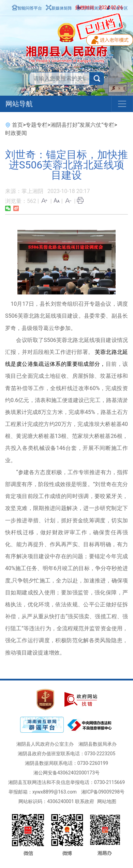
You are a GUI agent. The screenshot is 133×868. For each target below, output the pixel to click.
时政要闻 (16, 133)
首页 (17, 125)
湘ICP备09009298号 (103, 792)
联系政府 (85, 801)
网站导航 (19, 104)
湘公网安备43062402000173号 (66, 773)
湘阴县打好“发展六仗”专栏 (82, 125)
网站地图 (107, 801)
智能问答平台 (27, 8)
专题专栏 (36, 125)
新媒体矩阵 (59, 8)
